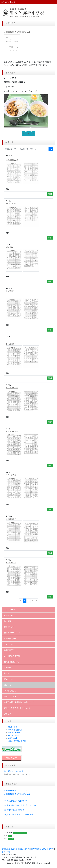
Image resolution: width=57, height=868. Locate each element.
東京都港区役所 (14, 733)
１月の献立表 (11, 344)
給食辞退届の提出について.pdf (16, 790)
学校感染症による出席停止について (18, 771)
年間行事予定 (9, 650)
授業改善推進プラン (12, 662)
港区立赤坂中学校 (8, 2)
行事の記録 (8, 615)
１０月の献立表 (12, 431)
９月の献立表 (11, 475)
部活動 (7, 673)
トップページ (9, 610)
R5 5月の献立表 (12, 160)
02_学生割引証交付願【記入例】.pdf (18, 815)
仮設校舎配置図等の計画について (17, 708)
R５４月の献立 (12, 204)
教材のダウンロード (12, 633)
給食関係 (8, 685)
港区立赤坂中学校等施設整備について (19, 702)
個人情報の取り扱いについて (42, 849)
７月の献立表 (11, 519)
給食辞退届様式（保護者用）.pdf (17, 794)
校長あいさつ (9, 627)
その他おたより (10, 691)
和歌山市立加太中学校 (17, 741)
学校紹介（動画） (11, 639)
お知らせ (8, 668)
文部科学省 (13, 727)
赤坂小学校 (13, 738)
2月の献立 (10, 291)
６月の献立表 (11, 563)
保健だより (8, 679)
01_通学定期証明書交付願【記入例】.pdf (20, 805)
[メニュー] (54, 2)
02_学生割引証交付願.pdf (14, 810)
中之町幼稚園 (14, 735)
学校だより (8, 644)
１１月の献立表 (12, 388)
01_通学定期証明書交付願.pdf (16, 801)
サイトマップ (7, 852)
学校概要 (8, 621)
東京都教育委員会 (15, 730)
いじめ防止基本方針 (12, 656)
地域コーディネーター (13, 696)
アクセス (8, 714)
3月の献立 (10, 247)
